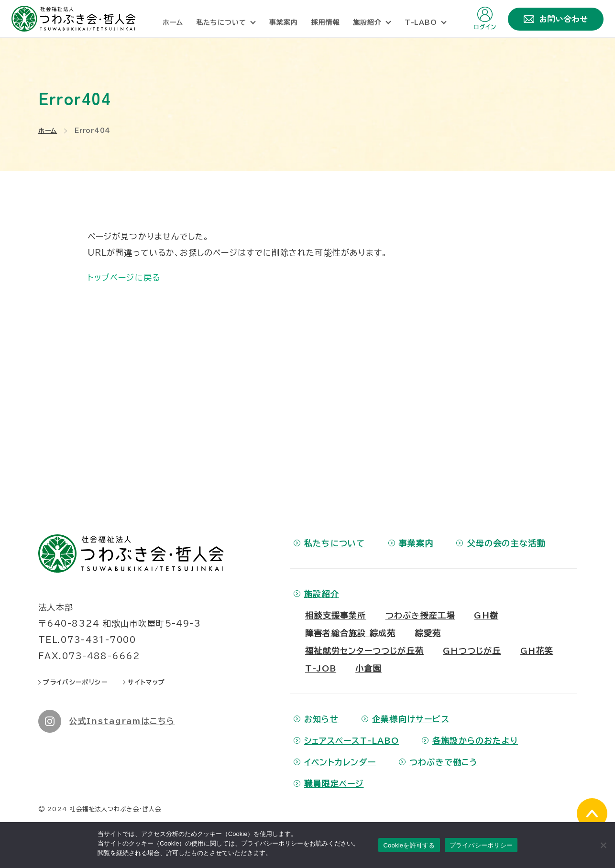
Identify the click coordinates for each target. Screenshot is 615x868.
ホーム (48, 131)
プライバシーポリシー (481, 845)
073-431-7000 (98, 640)
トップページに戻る (124, 277)
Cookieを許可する (409, 845)
